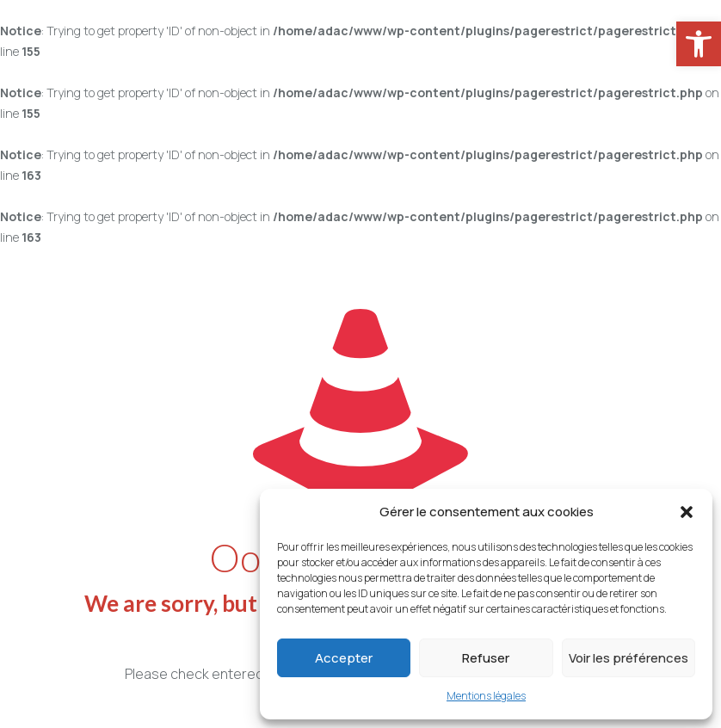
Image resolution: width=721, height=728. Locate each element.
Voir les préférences (629, 658)
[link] (699, 44)
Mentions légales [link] (486, 696)
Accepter (344, 658)
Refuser (486, 658)
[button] (687, 512)
